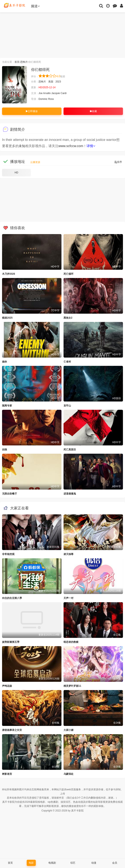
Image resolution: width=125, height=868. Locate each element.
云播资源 (35, 162)
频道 (35, 6)
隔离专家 (7, 406)
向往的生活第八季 (12, 598)
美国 (51, 82)
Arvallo (47, 93)
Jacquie (56, 93)
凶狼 (5, 450)
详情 (91, 146)
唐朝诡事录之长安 (12, 730)
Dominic (43, 99)
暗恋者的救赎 (71, 642)
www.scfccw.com (71, 146)
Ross (51, 99)
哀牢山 (67, 406)
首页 (17, 62)
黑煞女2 (68, 318)
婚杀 (5, 362)
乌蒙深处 (69, 774)
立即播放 (32, 111)
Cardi (64, 93)
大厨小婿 (69, 730)
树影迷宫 (7, 774)
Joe (40, 93)
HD (16, 173)
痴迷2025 (7, 318)
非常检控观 (8, 554)
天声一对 (69, 598)
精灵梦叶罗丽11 (72, 686)
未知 (22, 146)
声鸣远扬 (7, 686)
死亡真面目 (70, 450)
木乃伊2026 (9, 274)
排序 (118, 162)
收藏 (93, 111)
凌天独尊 (69, 554)
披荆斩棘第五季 (11, 642)
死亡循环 (69, 274)
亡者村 (67, 362)
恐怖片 (24, 62)
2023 (58, 82)
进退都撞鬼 (70, 494)
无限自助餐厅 (10, 494)
